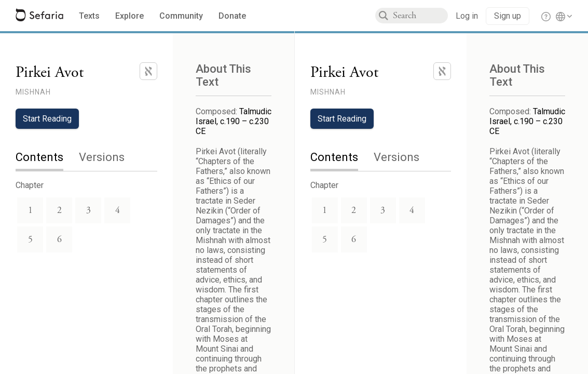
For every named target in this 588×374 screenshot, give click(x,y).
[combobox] (420, 16)
